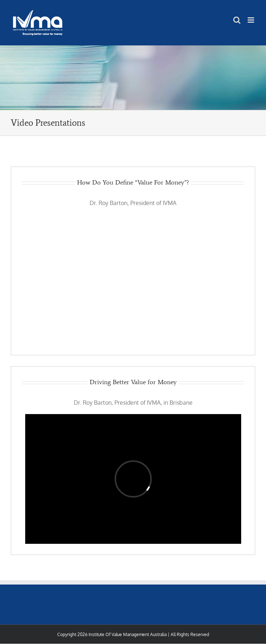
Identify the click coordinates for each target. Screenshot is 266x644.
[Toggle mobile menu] (251, 20)
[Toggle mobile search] (237, 20)
